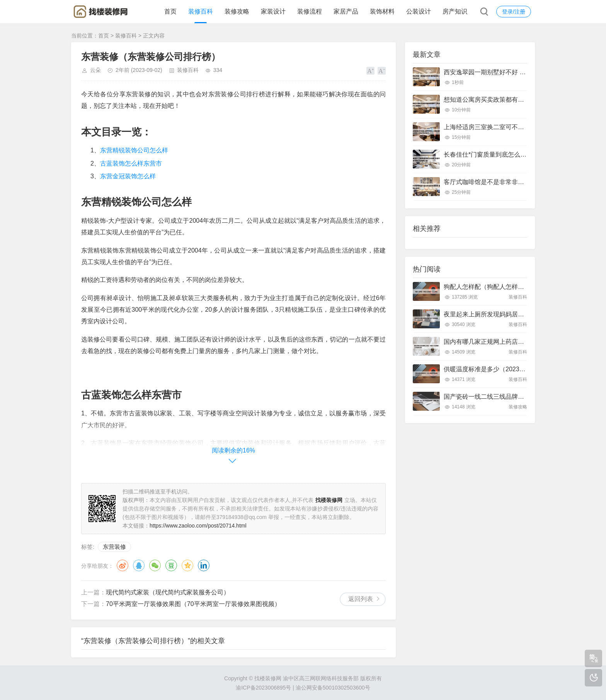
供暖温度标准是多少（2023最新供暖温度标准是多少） (519, 369)
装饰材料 (382, 11)
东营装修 (114, 547)
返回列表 (361, 599)
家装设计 (273, 11)
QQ (139, 565)
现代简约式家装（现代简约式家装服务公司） (168, 592)
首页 (170, 11)
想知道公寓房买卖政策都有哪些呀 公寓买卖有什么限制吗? (523, 100)
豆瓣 (171, 565)
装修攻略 (237, 11)
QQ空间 (187, 565)
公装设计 (419, 11)
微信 (155, 565)
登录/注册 (514, 12)
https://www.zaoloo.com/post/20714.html (198, 526)
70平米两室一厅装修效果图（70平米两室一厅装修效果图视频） (193, 604)
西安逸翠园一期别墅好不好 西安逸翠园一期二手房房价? (520, 72)
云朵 (95, 70)
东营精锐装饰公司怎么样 (134, 150)
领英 (204, 565)
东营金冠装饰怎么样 (128, 176)
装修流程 (310, 11)
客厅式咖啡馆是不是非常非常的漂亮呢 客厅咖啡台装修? (520, 182)
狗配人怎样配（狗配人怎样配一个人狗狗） (502, 287)
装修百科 (201, 11)
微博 (123, 565)
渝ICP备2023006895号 (263, 688)
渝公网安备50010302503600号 (333, 688)
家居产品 (346, 11)
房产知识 (455, 11)
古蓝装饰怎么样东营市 (131, 163)
